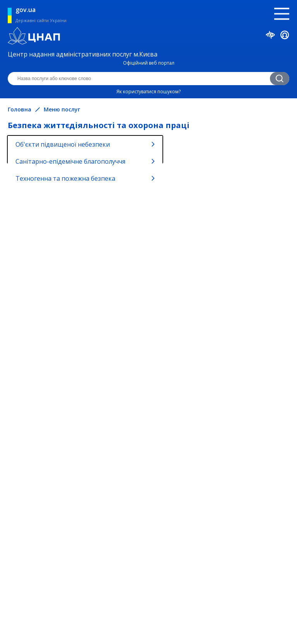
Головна (20, 110)
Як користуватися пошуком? (148, 92)
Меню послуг (62, 110)
